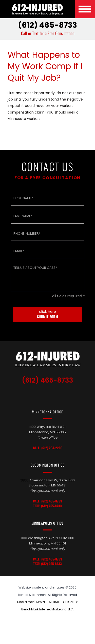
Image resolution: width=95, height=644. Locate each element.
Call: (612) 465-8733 (48, 501)
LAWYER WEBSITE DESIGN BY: (57, 602)
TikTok (37, 395)
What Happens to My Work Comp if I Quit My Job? (45, 66)
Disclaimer (25, 602)
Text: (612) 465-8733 (48, 506)
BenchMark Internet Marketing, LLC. (48, 609)
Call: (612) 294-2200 (48, 448)
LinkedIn (49, 395)
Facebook (60, 395)
